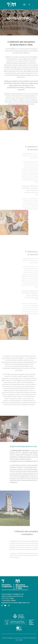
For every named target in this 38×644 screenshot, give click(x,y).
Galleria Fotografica (8, 638)
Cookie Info (26, 638)
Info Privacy (18, 638)
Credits (20, 640)
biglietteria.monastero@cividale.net (16, 603)
